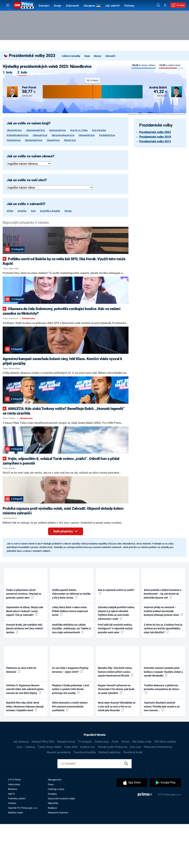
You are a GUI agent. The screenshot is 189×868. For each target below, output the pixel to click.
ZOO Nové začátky (165, 786)
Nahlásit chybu (15, 857)
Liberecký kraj (40, 135)
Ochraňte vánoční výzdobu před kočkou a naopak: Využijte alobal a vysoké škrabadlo (163, 716)
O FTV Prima (14, 824)
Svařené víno (87, 791)
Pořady (129, 6)
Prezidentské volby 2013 (155, 141)
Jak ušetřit (112, 6)
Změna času (102, 786)
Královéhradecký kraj (18, 135)
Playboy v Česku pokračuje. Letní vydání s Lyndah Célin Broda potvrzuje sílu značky (71, 733)
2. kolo (22, 73)
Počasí (125, 786)
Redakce (52, 852)
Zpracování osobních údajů (61, 842)
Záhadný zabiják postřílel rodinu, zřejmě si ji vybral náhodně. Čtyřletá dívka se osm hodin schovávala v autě (116, 657)
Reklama (12, 833)
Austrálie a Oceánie (50, 211)
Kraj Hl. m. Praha (79, 130)
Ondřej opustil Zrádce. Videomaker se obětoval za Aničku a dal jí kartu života (71, 638)
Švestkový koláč (133, 796)
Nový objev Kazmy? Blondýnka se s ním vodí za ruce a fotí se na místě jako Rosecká (117, 751)
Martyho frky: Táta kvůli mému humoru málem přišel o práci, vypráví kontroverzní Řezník (115, 716)
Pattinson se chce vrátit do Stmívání (21, 714)
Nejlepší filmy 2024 (43, 786)
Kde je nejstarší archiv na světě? (116, 636)
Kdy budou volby (142, 786)
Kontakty (52, 838)
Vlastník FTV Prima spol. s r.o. (23, 852)
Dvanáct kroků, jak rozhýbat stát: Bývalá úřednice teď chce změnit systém (24, 672)
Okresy (98, 56)
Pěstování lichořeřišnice (158, 791)
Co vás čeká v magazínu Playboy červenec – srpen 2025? (70, 714)
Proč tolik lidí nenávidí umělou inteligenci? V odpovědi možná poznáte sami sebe (115, 672)
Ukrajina (89, 6)
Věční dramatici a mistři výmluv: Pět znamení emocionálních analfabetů (70, 751)
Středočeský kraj (34, 140)
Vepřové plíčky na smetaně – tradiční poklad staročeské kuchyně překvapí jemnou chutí (163, 655)
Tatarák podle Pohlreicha (112, 791)
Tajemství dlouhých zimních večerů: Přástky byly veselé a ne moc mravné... (162, 751)
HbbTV (11, 838)
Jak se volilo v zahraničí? (26, 204)
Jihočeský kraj (14, 130)
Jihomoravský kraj (35, 130)
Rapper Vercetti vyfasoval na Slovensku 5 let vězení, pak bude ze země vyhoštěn (116, 733)
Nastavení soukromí (58, 857)
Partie (115, 786)
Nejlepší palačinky (110, 796)
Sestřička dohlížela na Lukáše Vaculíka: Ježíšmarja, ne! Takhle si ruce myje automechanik (71, 672)
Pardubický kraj (107, 135)
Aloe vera (136, 791)
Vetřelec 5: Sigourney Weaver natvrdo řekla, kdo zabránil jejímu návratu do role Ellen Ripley (25, 733)
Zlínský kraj (70, 140)
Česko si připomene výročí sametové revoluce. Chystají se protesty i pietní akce (24, 638)
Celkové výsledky (71, 56)
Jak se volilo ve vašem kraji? (29, 123)
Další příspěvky (68, 575)
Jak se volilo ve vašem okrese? (31, 156)
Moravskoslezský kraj (63, 135)
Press (51, 828)
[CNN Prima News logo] (24, 5)
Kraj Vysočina (99, 130)
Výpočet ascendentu (59, 796)
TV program (85, 786)
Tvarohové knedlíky (85, 796)
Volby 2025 (71, 791)
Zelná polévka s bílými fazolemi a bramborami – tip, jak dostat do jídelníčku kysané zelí (163, 638)
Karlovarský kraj (58, 130)
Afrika (10, 211)
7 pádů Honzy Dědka (49, 791)
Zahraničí (72, 6)
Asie (33, 211)
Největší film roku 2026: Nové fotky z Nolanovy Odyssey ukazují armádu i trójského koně (25, 751)
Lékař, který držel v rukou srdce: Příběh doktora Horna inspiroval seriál (70, 655)
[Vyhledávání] (158, 5)
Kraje (58, 6)
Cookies (12, 847)
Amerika (22, 211)
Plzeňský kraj (14, 140)
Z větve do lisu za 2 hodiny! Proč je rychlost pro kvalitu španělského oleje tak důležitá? (163, 672)
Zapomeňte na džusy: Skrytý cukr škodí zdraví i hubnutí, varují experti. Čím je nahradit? (25, 655)
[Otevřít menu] (8, 5)
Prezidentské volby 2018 (155, 137)
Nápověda (53, 847)
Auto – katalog (26, 791)
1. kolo (7, 73)
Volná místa (14, 828)
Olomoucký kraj (87, 135)
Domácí (44, 6)
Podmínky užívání (17, 842)
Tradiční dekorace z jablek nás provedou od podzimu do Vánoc (162, 733)
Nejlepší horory (66, 786)
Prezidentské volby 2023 (155, 132)
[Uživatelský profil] (165, 5)
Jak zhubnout (21, 786)
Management (55, 824)
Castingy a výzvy (56, 833)
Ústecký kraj (53, 140)
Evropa (68, 211)
